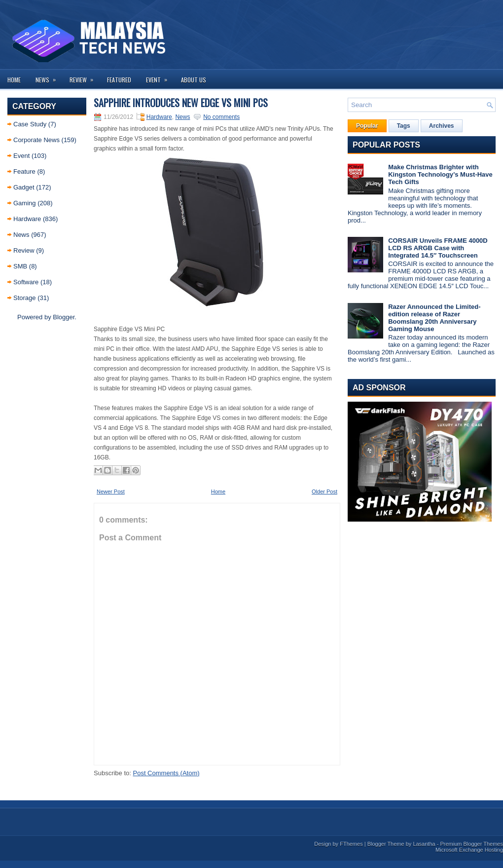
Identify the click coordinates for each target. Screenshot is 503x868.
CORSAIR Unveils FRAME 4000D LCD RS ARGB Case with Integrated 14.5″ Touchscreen (438, 248)
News (49, 77)
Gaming (25, 203)
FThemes (351, 844)
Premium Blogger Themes (471, 844)
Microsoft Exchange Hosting (469, 850)
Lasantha (424, 844)
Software (26, 282)
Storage (25, 298)
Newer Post (111, 491)
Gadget (24, 187)
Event (160, 77)
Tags (404, 126)
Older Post (324, 491)
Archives (442, 126)
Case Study (30, 124)
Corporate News (36, 140)
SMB (20, 266)
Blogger (64, 317)
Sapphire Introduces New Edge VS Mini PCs (181, 103)
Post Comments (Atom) (166, 773)
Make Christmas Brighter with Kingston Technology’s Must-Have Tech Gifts (440, 174)
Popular (367, 126)
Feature (24, 171)
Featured (119, 80)
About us (194, 80)
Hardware (27, 219)
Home (14, 80)
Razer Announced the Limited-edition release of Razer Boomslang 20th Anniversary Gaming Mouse (434, 318)
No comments (221, 117)
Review (85, 77)
